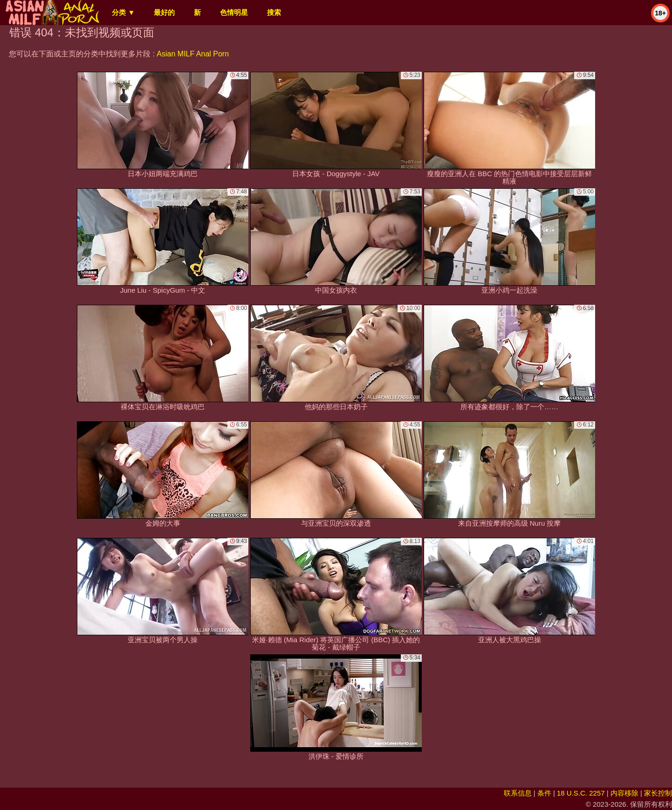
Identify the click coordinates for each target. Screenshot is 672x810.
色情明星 (234, 12)
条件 (544, 793)
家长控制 (658, 793)
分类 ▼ (123, 12)
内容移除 (624, 793)
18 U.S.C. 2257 (581, 793)
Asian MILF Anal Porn (193, 54)
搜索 (274, 12)
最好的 (164, 12)
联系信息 (518, 793)
